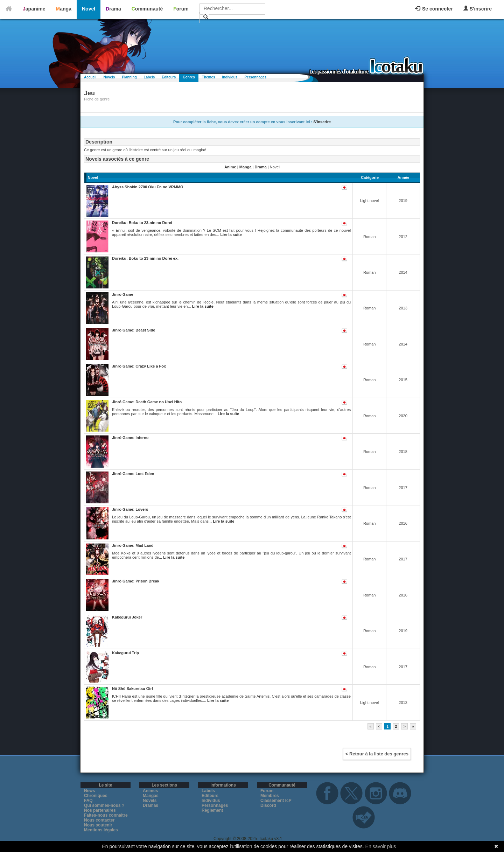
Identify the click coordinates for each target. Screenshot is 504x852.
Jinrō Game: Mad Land (133, 545)
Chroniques (96, 796)
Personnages (255, 77)
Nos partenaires (100, 810)
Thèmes (209, 77)
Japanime (34, 9)
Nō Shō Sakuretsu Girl (132, 689)
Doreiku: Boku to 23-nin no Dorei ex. (145, 258)
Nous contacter (99, 820)
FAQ (88, 801)
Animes (150, 791)
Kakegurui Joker (127, 617)
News (89, 791)
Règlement (212, 810)
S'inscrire (478, 9)
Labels (149, 77)
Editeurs (210, 796)
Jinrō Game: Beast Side (134, 330)
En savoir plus (381, 846)
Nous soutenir (98, 825)
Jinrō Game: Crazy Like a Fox (139, 366)
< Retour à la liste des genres (377, 754)
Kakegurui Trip (125, 653)
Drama (113, 9)
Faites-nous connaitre (106, 815)
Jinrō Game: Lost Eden (133, 474)
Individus (230, 77)
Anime (230, 167)
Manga (64, 9)
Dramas (150, 805)
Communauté (147, 9)
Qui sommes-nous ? (104, 805)
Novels (109, 77)
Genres (189, 77)
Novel (89, 9)
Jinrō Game (123, 294)
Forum (181, 9)
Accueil (90, 77)
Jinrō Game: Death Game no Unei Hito (147, 402)
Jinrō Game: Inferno (130, 438)
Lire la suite (231, 235)
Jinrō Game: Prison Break (136, 581)
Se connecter (434, 9)
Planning (129, 77)
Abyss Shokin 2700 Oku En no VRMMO (148, 187)
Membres (270, 796)
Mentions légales (101, 830)
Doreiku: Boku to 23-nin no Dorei (142, 223)
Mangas (151, 796)
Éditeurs (169, 77)
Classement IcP (276, 801)
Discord (268, 805)
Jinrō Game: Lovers (130, 509)
